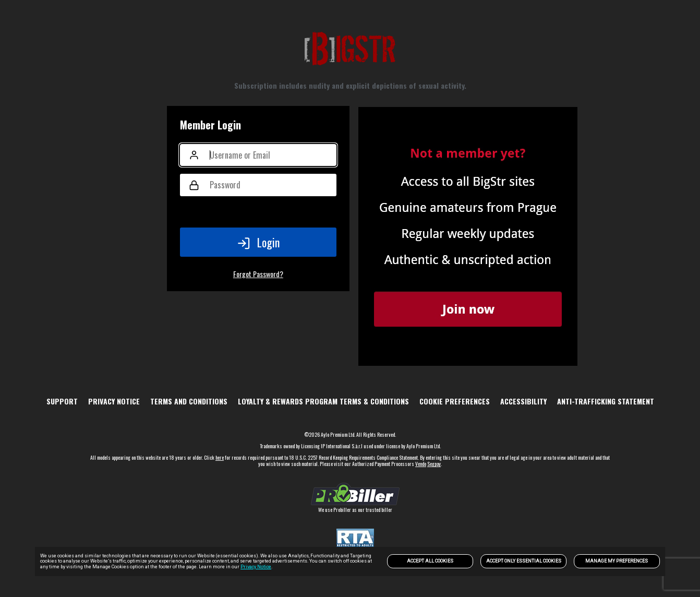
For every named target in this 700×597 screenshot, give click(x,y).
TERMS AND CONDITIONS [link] (189, 401)
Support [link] (62, 401)
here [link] (220, 457)
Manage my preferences (617, 561)
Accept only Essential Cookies (524, 561)
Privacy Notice (256, 567)
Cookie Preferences (455, 401)
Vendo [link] (421, 464)
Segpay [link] (434, 464)
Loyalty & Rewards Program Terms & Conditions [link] (323, 401)
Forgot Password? (258, 274)
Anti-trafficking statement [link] (606, 401)
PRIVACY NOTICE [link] (114, 401)
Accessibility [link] (523, 401)
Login (258, 242)
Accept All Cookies (430, 561)
